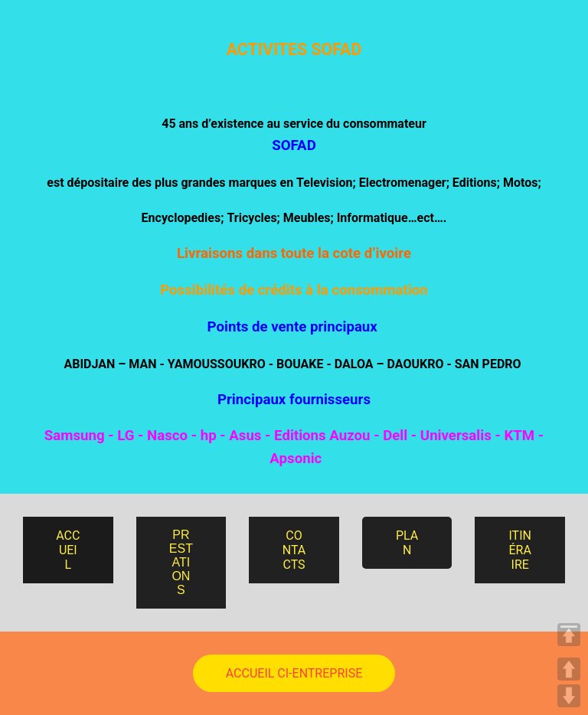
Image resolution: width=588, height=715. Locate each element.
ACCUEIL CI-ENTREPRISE (294, 673)
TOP (569, 635)
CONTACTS (294, 550)
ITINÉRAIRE (519, 550)
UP (569, 669)
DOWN (569, 696)
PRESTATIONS (181, 562)
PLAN (407, 543)
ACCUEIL (68, 550)
